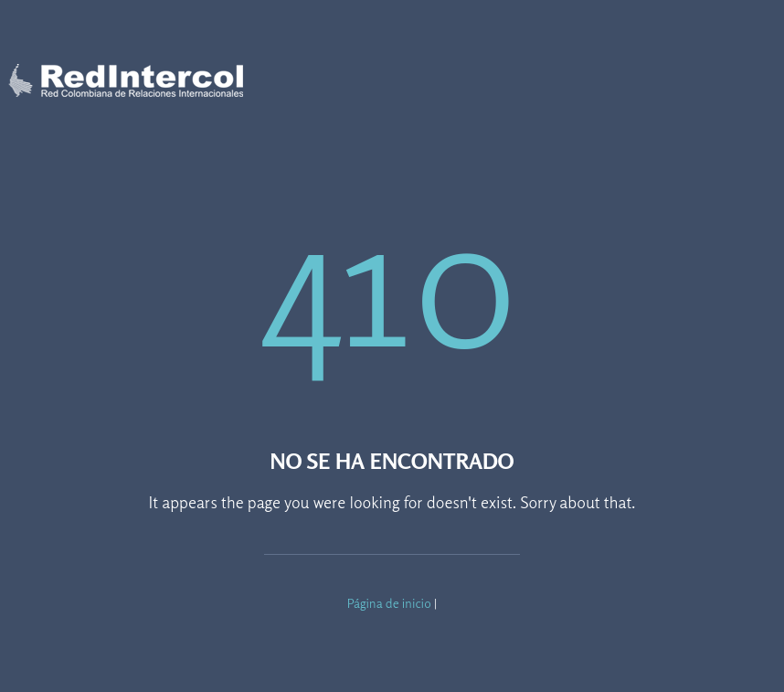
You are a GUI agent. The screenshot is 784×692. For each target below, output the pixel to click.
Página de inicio (389, 603)
